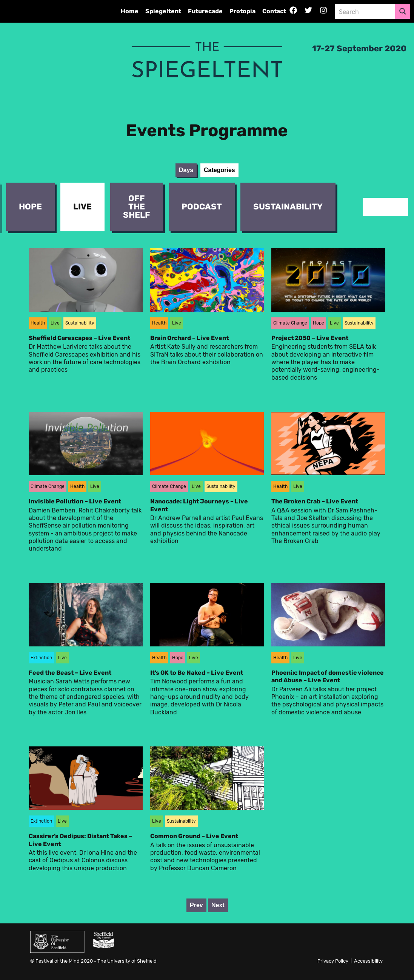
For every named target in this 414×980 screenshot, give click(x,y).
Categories (219, 170)
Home (130, 11)
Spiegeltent (163, 11)
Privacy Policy (333, 961)
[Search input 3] (365, 11)
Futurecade (205, 11)
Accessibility (368, 961)
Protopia (242, 11)
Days (186, 170)
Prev (196, 905)
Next (218, 905)
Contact (274, 11)
